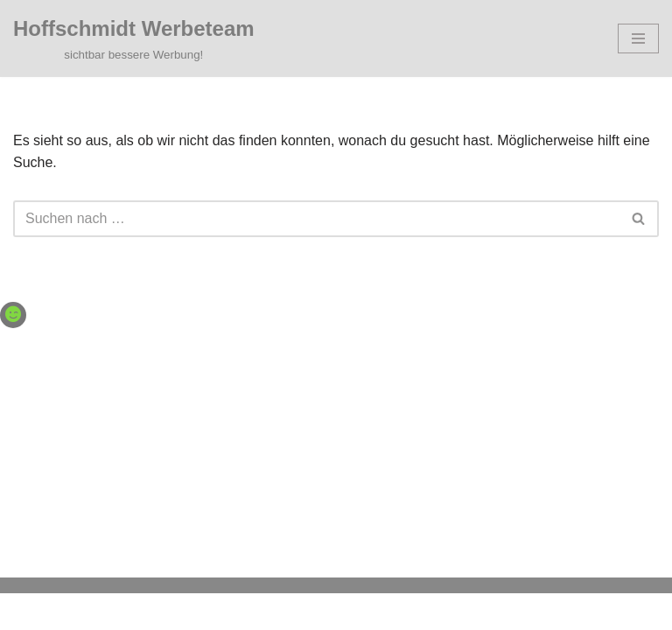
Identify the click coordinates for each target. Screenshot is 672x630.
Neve (246, 611)
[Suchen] (316, 219)
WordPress (407, 611)
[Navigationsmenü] (638, 38)
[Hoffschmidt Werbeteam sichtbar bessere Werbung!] (134, 38)
